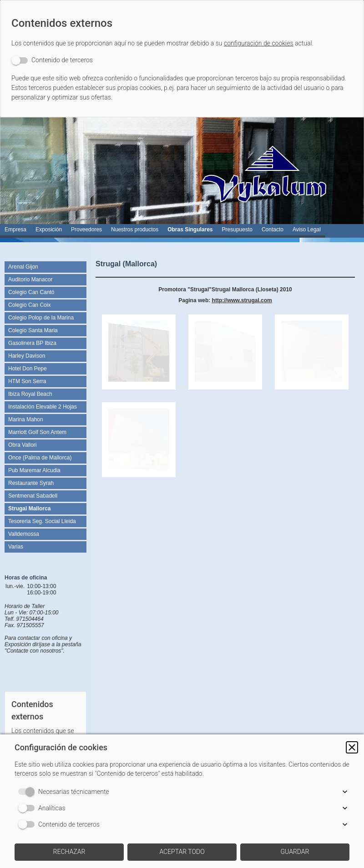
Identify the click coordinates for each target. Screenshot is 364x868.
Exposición (49, 229)
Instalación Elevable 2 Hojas (43, 407)
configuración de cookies (259, 43)
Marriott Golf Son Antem (37, 432)
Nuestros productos (135, 229)
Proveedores (86, 229)
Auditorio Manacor (30, 279)
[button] (352, 747)
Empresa (15, 229)
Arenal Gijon (23, 267)
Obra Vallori (22, 445)
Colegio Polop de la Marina (41, 318)
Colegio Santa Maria (33, 330)
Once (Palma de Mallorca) (40, 458)
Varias (16, 547)
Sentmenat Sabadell (33, 496)
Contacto (273, 229)
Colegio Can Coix (29, 305)
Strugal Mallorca (29, 509)
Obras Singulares (190, 229)
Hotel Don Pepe (28, 369)
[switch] (52, 60)
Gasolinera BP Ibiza (32, 343)
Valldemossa (24, 534)
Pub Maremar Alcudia (34, 470)
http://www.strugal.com (242, 300)
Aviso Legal (307, 229)
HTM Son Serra (27, 381)
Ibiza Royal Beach (30, 394)
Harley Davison (27, 356)
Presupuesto (237, 229)
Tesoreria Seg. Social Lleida (42, 521)
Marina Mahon (26, 419)
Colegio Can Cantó (31, 292)
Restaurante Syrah (31, 483)
